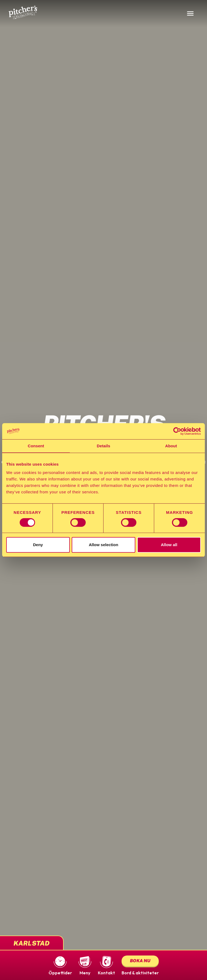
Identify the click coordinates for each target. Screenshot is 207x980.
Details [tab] (103, 446)
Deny (38, 545)
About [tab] (171, 446)
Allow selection (103, 545)
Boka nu (140, 961)
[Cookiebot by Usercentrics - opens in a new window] (177, 431)
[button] (60, 965)
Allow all (169, 545)
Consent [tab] (36, 446)
